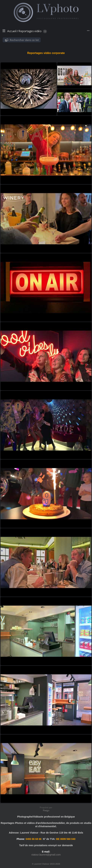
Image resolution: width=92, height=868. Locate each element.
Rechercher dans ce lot (24, 40)
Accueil (12, 31)
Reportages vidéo (30, 31)
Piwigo (46, 810)
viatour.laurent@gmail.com (46, 855)
